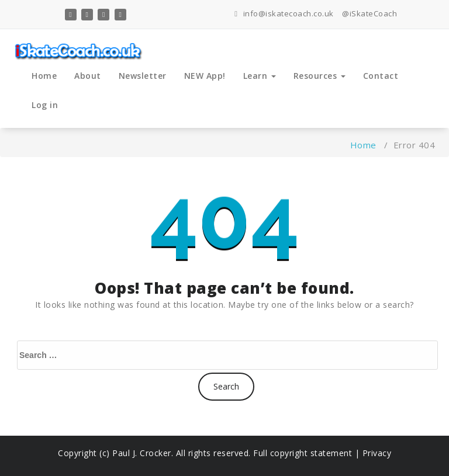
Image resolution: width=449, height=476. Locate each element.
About (88, 76)
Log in (45, 105)
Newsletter (143, 76)
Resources (320, 76)
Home (44, 76)
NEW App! (205, 76)
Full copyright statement (303, 453)
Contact (381, 76)
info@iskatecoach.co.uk (284, 13)
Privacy (377, 453)
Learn (260, 76)
